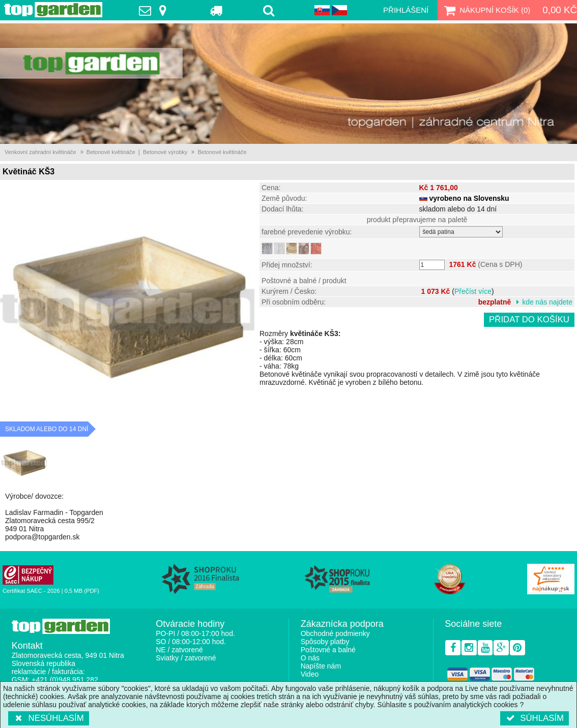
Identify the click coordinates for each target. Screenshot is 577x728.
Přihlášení (406, 10)
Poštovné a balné (328, 650)
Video (310, 674)
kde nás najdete (547, 302)
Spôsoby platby (325, 642)
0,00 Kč (560, 10)
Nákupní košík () (486, 10)
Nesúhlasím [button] (49, 718)
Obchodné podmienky (335, 633)
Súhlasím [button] (535, 718)
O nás (310, 658)
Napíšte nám (321, 666)
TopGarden (53, 10)
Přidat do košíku (529, 320)
